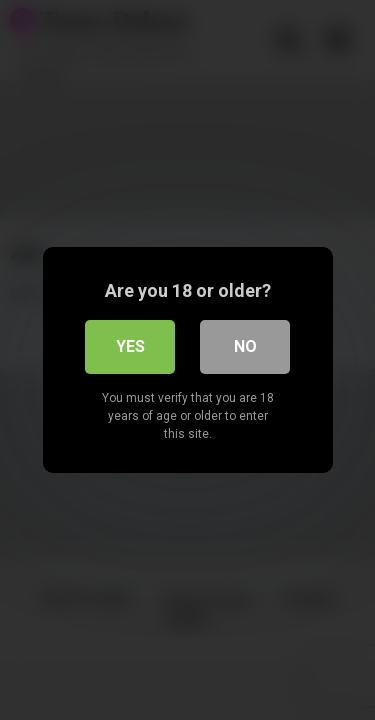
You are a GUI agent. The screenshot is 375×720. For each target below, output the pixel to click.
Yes (130, 346)
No (245, 346)
